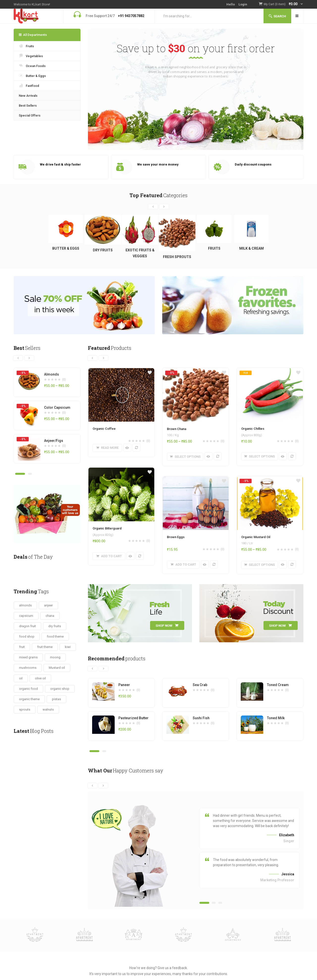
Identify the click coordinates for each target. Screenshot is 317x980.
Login (243, 4)
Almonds (52, 374)
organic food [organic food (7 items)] (28, 689)
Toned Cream (278, 685)
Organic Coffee (104, 429)
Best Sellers (28, 106)
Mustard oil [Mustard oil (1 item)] (57, 668)
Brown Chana (177, 429)
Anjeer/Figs (54, 441)
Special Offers (30, 115)
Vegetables (31, 56)
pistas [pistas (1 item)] (56, 699)
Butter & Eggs (32, 75)
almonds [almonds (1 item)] (25, 605)
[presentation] (153, 207)
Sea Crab (200, 685)
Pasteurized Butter (133, 718)
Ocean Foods (32, 66)
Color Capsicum (57, 407)
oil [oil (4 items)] (21, 678)
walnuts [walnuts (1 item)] (48, 709)
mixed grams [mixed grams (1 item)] (28, 657)
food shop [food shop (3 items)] (27, 636)
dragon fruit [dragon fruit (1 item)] (27, 626)
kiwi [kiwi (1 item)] (68, 647)
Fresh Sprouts (177, 257)
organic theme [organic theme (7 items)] (29, 699)
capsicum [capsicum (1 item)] (26, 616)
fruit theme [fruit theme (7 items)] (45, 647)
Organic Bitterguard (107, 528)
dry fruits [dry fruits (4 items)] (55, 626)
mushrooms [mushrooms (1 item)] (28, 668)
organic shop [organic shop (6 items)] (60, 689)
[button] (284, 4)
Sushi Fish (201, 718)
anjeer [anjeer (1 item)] (48, 605)
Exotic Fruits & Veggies (140, 253)
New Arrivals (28, 96)
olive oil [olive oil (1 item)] (40, 678)
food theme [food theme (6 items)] (55, 636)
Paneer (124, 685)
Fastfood (29, 85)
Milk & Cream (251, 248)
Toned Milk (276, 718)
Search (277, 16)
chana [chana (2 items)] (50, 616)
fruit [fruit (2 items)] (22, 647)
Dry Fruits (103, 250)
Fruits (26, 46)
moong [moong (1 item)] (55, 657)
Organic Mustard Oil (256, 537)
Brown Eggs (176, 537)
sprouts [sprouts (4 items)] (25, 709)
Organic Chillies (253, 429)
